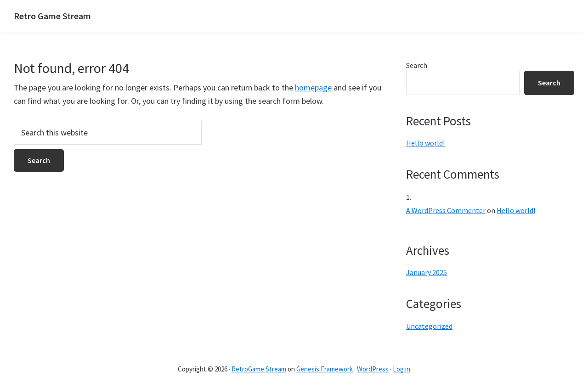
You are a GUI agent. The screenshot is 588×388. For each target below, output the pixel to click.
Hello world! (425, 143)
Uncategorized (429, 326)
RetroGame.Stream (259, 369)
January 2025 (427, 272)
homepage (313, 87)
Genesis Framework (325, 369)
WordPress (373, 369)
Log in (401, 369)
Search (417, 65)
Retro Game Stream (52, 16)
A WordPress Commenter (446, 210)
